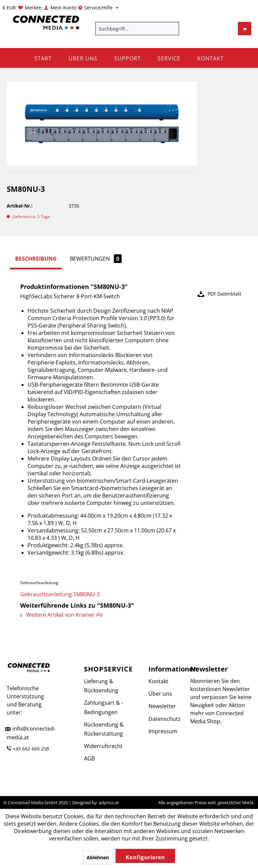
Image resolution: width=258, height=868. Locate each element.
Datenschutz (161, 719)
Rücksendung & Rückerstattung (104, 729)
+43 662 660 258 (31, 749)
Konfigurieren (145, 857)
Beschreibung (36, 259)
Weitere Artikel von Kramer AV (61, 615)
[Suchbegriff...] (137, 29)
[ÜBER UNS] (83, 58)
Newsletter (161, 706)
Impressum (161, 731)
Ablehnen (98, 857)
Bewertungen (96, 259)
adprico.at (109, 802)
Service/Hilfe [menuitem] (96, 8)
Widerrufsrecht (103, 746)
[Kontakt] (210, 58)
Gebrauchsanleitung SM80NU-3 (60, 594)
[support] (127, 58)
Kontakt (158, 681)
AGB (89, 758)
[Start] (43, 58)
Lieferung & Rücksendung (101, 686)
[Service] (169, 58)
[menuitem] (30, 8)
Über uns (160, 694)
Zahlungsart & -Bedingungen (103, 707)
